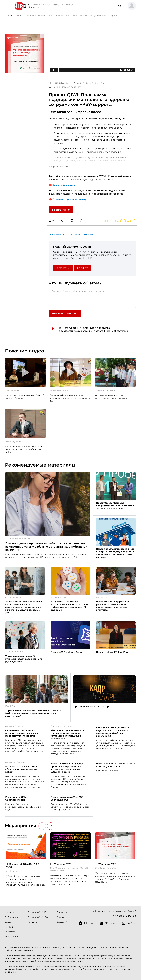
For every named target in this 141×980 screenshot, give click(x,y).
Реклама (61, 917)
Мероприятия (12, 937)
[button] (131, 6)
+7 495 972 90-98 (124, 916)
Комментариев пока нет (65, 87)
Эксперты (10, 932)
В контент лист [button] (61, 210)
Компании (10, 927)
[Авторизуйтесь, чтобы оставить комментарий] (92, 298)
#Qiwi (69, 235)
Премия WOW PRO (38, 917)
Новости (9, 912)
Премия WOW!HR (37, 912)
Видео (8, 922)
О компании (63, 912)
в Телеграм (63, 268)
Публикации (11, 917)
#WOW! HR (88, 235)
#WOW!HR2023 (56, 235)
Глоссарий (62, 922)
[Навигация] (7, 6)
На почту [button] (82, 268)
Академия (33, 922)
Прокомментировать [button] (65, 313)
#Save (78, 235)
